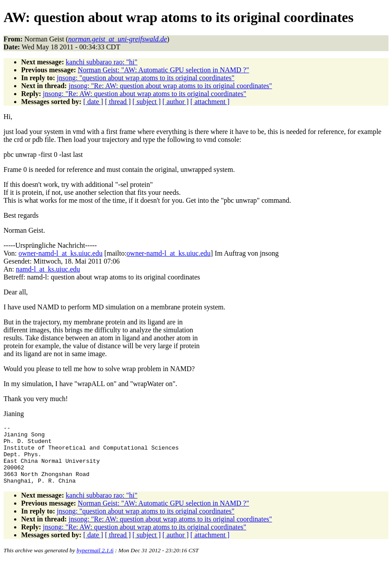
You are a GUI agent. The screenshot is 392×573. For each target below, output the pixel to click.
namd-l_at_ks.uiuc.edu (48, 269)
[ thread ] (118, 102)
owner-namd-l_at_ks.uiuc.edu (61, 253)
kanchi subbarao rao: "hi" (102, 62)
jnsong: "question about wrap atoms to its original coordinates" (146, 78)
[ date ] (93, 102)
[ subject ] (147, 102)
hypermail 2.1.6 (95, 562)
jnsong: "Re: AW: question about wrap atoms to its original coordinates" (170, 86)
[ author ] (176, 102)
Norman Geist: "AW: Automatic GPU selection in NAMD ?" (164, 70)
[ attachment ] (210, 102)
